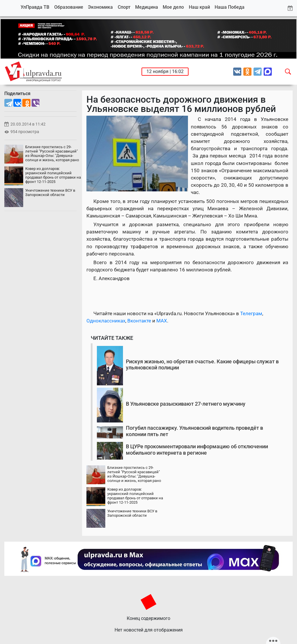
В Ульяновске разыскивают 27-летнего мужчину (186, 404)
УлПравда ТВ (35, 7)
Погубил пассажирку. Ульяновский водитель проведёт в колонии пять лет (194, 431)
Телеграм (251, 313)
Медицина (147, 7)
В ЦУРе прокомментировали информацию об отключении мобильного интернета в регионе (197, 450)
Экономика (100, 7)
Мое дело (173, 7)
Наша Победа (230, 7)
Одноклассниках (106, 321)
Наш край (199, 7)
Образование (69, 7)
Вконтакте (139, 321)
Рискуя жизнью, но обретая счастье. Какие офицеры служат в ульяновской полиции (202, 365)
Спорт (124, 7)
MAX (162, 321)
